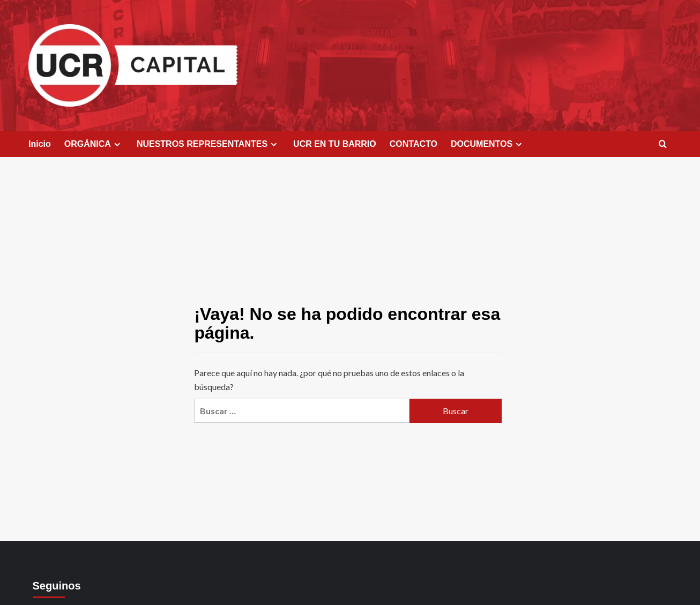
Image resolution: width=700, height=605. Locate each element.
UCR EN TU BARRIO (335, 144)
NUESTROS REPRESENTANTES (208, 144)
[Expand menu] (117, 144)
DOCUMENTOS (488, 144)
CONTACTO (414, 144)
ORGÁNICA (94, 144)
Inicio (40, 144)
